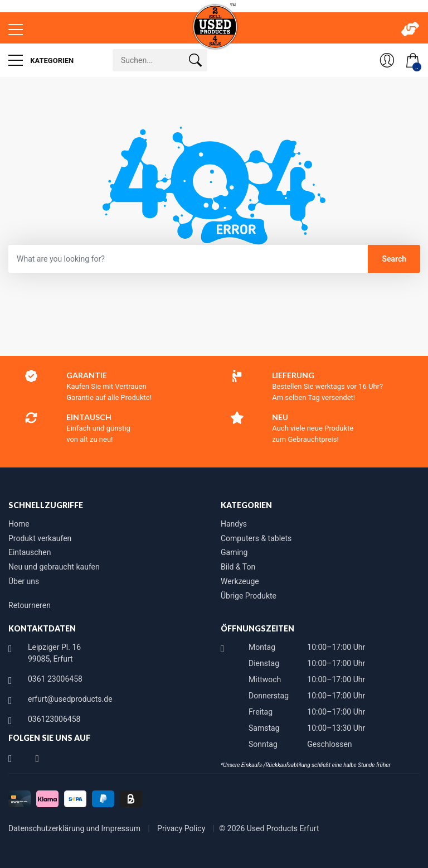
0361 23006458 (55, 679)
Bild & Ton (238, 567)
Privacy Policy (182, 828)
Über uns (24, 581)
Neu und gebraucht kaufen (54, 567)
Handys (234, 524)
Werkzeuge (240, 581)
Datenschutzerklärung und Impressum (75, 828)
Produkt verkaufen (40, 538)
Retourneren (30, 605)
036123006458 (54, 719)
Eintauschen (30, 552)
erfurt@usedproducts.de (70, 699)
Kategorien (41, 60)
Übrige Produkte (249, 596)
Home (19, 524)
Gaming (234, 552)
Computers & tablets (256, 538)
